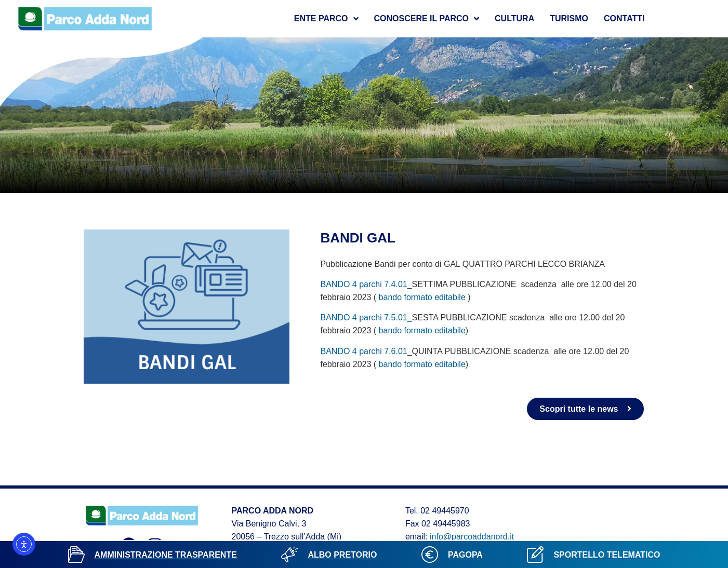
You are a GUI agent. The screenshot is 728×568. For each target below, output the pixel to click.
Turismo (569, 18)
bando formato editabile (423, 297)
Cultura (514, 18)
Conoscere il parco (427, 19)
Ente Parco (326, 19)
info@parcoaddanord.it (472, 537)
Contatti (624, 18)
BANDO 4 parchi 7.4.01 (364, 284)
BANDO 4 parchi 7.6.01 (364, 351)
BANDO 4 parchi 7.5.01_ (366, 317)
